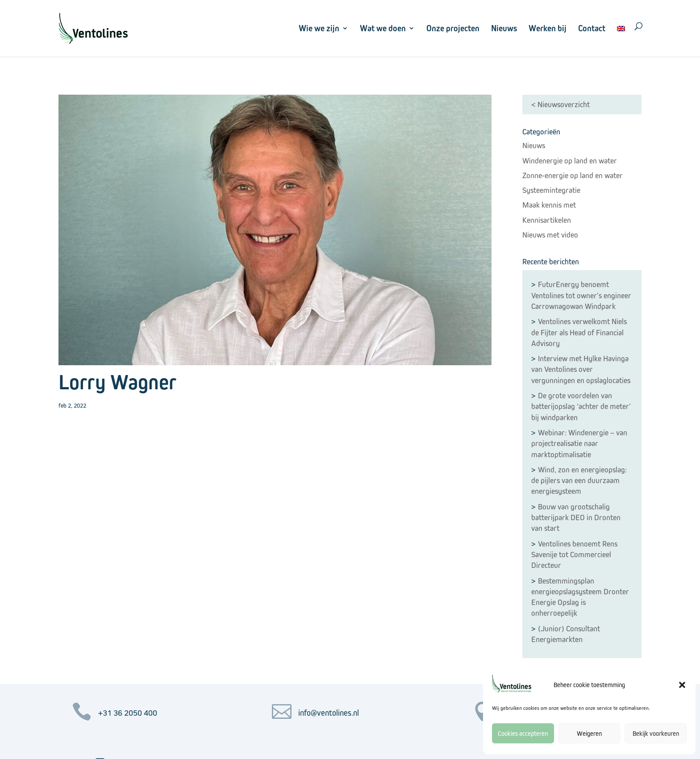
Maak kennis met (549, 205)
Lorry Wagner (118, 382)
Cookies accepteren (523, 733)
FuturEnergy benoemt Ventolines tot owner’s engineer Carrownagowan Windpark (581, 295)
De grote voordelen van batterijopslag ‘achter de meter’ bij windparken (581, 407)
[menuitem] (621, 40)
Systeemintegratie (551, 190)
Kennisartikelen (547, 220)
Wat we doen (383, 28)
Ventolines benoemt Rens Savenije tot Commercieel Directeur (574, 555)
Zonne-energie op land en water (573, 175)
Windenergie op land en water (570, 161)
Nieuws (504, 28)
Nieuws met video (550, 235)
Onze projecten (453, 28)
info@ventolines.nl (329, 713)
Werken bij (548, 28)
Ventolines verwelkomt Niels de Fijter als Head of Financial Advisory (579, 332)
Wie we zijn (319, 28)
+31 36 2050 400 (128, 713)
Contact (592, 28)
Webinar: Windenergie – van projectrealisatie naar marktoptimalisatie (579, 444)
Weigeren (589, 733)
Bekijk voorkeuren (656, 733)
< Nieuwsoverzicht (560, 104)
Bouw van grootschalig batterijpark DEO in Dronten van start (576, 518)
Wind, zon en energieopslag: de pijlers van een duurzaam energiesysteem (579, 481)
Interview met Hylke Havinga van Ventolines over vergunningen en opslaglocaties (581, 369)
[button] (682, 685)
